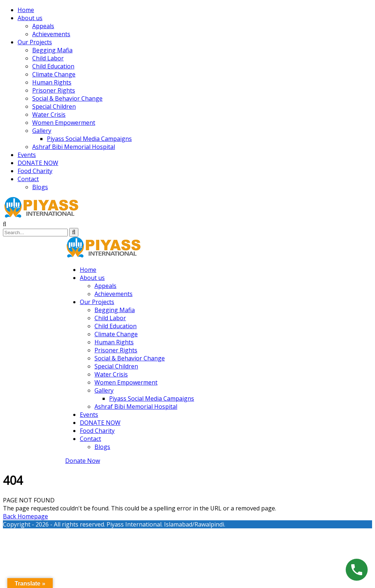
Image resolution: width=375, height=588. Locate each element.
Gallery (42, 131)
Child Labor (48, 58)
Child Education (53, 66)
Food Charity (35, 171)
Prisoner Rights (54, 90)
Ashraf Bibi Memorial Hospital (74, 147)
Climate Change (54, 74)
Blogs (40, 187)
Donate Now (83, 461)
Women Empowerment (64, 123)
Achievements (51, 34)
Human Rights (52, 82)
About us (30, 18)
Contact (28, 179)
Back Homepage (25, 516)
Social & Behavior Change (67, 98)
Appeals (43, 26)
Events (27, 155)
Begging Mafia (52, 50)
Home (26, 10)
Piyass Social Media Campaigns (89, 139)
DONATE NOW (38, 163)
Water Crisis (49, 115)
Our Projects (35, 42)
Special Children (54, 106)
